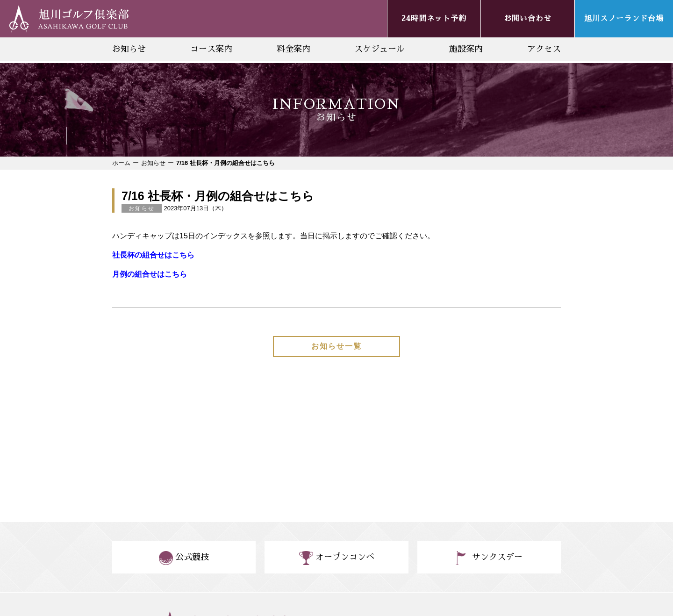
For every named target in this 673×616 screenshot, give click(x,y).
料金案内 (294, 49)
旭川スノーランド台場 (624, 19)
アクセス (544, 49)
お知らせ (129, 49)
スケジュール (379, 49)
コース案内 (211, 49)
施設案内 (466, 49)
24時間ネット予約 (434, 19)
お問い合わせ (528, 19)
